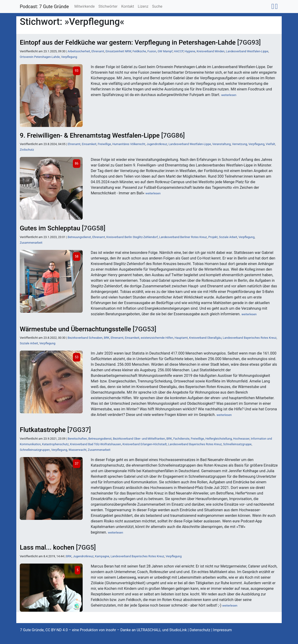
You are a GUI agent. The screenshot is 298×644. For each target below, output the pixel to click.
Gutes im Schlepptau (50, 228)
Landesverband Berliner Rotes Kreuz (183, 237)
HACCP (179, 51)
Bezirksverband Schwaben (85, 338)
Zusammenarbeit (31, 243)
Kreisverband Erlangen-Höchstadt (145, 444)
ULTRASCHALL (149, 630)
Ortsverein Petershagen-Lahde (40, 57)
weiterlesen (229, 95)
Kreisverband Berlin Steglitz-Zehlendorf (132, 237)
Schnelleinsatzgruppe (237, 444)
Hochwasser (241, 439)
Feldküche (139, 51)
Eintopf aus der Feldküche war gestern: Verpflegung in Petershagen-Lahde (128, 42)
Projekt (213, 237)
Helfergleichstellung (218, 439)
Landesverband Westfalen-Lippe (247, 51)
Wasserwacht (77, 450)
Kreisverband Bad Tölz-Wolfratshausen (96, 444)
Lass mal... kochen (47, 547)
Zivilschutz (27, 150)
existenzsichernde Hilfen (157, 338)
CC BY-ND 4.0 (57, 630)
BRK (107, 338)
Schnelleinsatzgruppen (35, 450)
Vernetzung (240, 144)
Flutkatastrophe (43, 430)
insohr (111, 630)
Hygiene (190, 51)
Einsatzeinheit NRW (118, 51)
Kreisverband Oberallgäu (205, 338)
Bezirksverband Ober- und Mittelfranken (139, 439)
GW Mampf (165, 51)
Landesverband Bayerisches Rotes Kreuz (250, 338)
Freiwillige (104, 144)
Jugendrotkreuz (157, 144)
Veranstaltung (222, 144)
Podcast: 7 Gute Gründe (44, 7)
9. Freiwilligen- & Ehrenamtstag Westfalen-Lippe (90, 135)
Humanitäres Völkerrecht (129, 144)
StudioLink (178, 630)
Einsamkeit (89, 144)
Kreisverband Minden (211, 51)
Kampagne (102, 556)
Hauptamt (181, 338)
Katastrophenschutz (55, 444)
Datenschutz (200, 630)
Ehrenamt (98, 51)
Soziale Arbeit (228, 237)
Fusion (152, 51)
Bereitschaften (77, 439)
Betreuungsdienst (79, 237)
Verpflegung (69, 57)
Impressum (222, 630)
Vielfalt (271, 144)
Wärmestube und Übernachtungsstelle (75, 329)
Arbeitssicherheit (79, 51)
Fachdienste (181, 439)
